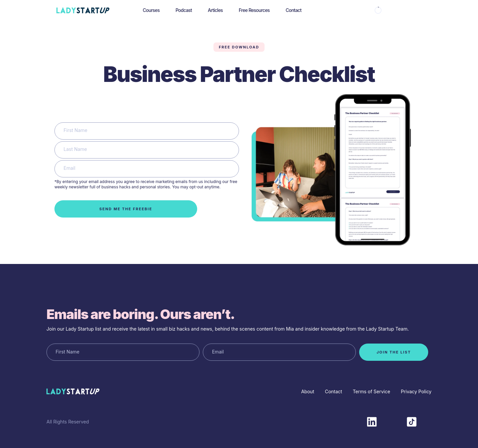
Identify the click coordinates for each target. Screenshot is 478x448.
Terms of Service (372, 391)
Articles (215, 10)
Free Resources (254, 10)
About (308, 391)
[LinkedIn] (372, 421)
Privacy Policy (416, 391)
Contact (293, 10)
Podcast (184, 10)
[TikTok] (412, 421)
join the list (394, 352)
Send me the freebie (126, 209)
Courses (151, 10)
